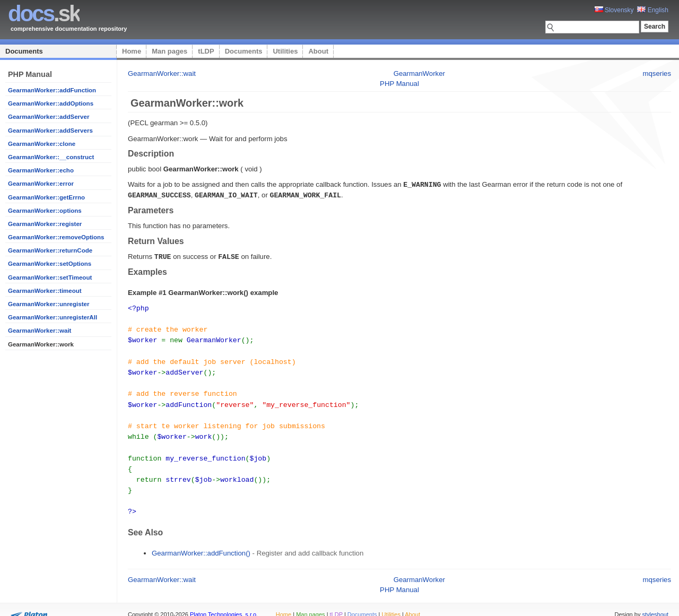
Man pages (169, 51)
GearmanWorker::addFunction (52, 90)
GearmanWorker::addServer (49, 117)
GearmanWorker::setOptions (50, 264)
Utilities (285, 51)
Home (132, 51)
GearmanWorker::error (41, 184)
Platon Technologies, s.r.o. (224, 602)
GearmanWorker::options (45, 211)
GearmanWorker (419, 73)
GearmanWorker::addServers (50, 131)
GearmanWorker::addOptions (51, 103)
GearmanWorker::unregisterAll (53, 317)
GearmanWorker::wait (40, 331)
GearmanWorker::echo (41, 170)
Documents (24, 51)
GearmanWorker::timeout (45, 291)
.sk (44, 14)
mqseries (657, 73)
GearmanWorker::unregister (49, 304)
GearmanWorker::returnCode (50, 250)
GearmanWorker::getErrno (46, 197)
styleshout (655, 602)
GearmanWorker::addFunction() (201, 541)
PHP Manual (399, 84)
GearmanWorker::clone (42, 144)
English (653, 10)
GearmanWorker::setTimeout (50, 277)
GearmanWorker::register (45, 224)
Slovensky (614, 10)
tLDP (206, 51)
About (318, 51)
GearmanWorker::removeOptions (56, 237)
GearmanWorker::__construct (51, 157)
